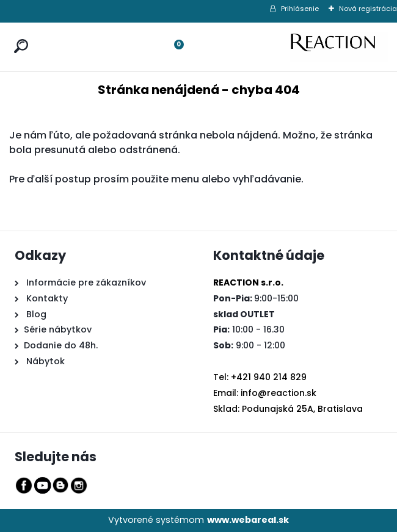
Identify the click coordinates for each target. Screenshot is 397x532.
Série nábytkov (58, 329)
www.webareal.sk (248, 520)
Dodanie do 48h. (61, 345)
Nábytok (44, 361)
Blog (35, 314)
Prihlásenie (300, 9)
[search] (18, 34)
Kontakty (47, 298)
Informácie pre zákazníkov (85, 282)
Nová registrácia (368, 9)
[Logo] (339, 47)
